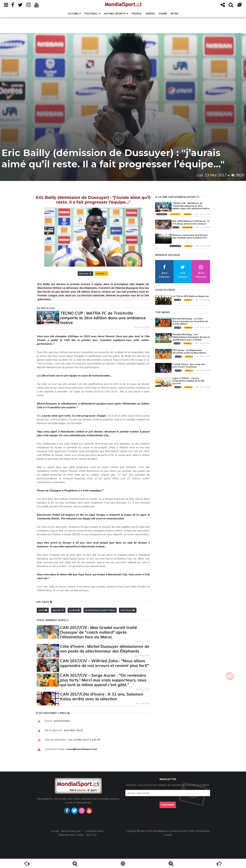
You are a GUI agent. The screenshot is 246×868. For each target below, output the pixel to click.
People (137, 14)
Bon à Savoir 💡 (175, 246)
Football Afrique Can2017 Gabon (100, 610)
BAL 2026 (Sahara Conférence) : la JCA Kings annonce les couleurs (191, 222)
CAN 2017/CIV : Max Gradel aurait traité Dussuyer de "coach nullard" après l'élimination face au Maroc (99, 632)
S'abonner (168, 805)
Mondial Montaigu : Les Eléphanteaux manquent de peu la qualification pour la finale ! (191, 337)
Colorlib (168, 835)
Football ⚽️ (101, 274)
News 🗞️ (176, 227)
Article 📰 (43, 610)
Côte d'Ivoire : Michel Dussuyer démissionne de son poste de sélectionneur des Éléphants (105, 649)
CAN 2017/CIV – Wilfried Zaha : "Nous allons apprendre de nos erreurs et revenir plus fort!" (105, 663)
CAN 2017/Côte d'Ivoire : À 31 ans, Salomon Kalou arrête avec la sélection (102, 696)
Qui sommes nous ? (72, 831)
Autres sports (115, 14)
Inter (174, 14)
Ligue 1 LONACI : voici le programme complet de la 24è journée (188, 381)
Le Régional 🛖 (162, 214)
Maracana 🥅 (175, 214)
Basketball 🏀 (188, 227)
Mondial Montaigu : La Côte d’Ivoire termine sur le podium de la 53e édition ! (190, 321)
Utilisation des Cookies (71, 835)
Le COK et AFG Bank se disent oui (191, 296)
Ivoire (163, 14)
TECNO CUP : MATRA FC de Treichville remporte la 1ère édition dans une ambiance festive (103, 318)
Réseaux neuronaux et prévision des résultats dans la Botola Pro (190, 236)
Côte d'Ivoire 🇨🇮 (128, 610)
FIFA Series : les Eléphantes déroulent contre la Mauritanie (189, 352)
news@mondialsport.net (82, 749)
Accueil (73, 14)
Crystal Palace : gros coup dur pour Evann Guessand (189, 366)
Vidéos (150, 14)
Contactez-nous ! (94, 831)
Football (91, 14)
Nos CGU (91, 835)
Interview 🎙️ (85, 274)
